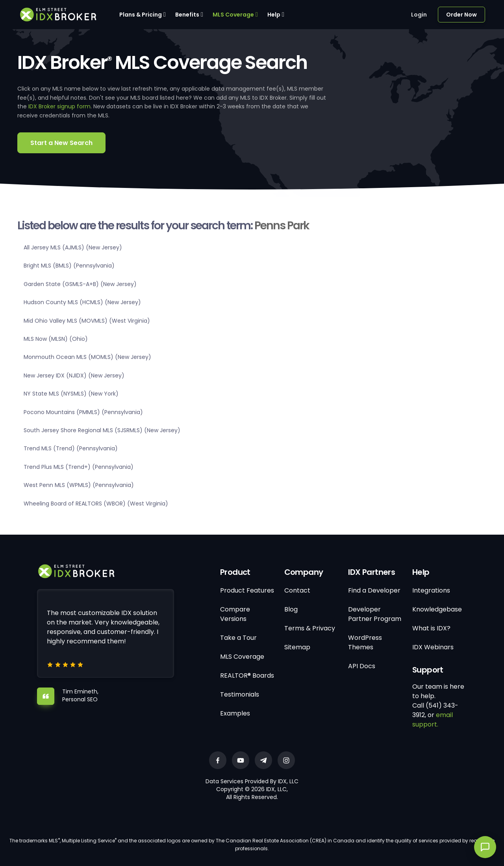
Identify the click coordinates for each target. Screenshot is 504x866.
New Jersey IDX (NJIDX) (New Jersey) (74, 375)
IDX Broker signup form (59, 106)
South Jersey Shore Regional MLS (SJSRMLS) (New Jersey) (102, 430)
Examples (235, 713)
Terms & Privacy (310, 628)
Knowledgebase (437, 609)
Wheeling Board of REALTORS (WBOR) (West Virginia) (96, 504)
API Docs (362, 666)
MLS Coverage (233, 15)
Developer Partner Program (375, 614)
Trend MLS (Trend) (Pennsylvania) (71, 448)
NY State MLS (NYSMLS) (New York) (71, 394)
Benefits (187, 15)
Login (419, 15)
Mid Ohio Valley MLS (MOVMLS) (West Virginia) (87, 321)
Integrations (431, 590)
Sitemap (297, 647)
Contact (297, 590)
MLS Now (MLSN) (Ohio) (56, 339)
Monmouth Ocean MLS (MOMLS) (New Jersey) (87, 357)
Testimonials (240, 694)
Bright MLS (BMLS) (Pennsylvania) (69, 266)
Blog (291, 609)
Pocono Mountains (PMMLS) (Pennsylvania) (83, 412)
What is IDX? (431, 628)
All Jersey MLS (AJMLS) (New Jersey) (73, 247)
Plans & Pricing (141, 15)
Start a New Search (61, 143)
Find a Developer (374, 590)
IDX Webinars (433, 647)
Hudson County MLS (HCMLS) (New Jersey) (82, 302)
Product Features (247, 590)
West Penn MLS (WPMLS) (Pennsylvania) (79, 485)
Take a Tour (238, 638)
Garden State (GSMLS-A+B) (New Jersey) (80, 284)
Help (274, 15)
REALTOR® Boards (247, 676)
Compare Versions (235, 614)
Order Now (461, 15)
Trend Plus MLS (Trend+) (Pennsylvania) (79, 467)
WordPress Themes (365, 642)
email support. (433, 720)
